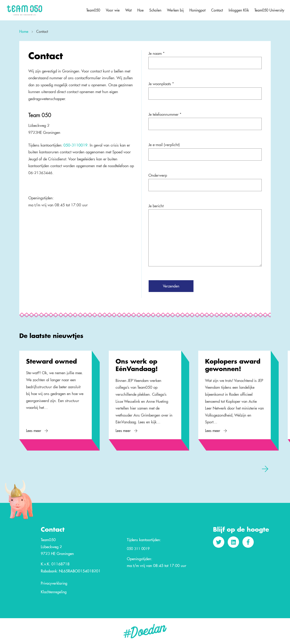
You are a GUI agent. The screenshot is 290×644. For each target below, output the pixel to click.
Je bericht (156, 206)
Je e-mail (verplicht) (164, 145)
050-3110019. (77, 145)
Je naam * (156, 53)
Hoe (140, 10)
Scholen (155, 10)
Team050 (93, 10)
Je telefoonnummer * (165, 114)
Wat (128, 10)
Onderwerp (158, 175)
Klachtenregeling (54, 592)
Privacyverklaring (54, 584)
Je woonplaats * (161, 84)
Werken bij (175, 10)
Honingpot (197, 10)
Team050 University (269, 10)
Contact (217, 10)
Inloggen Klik (239, 10)
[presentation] (265, 469)
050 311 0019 (138, 549)
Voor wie (113, 10)
